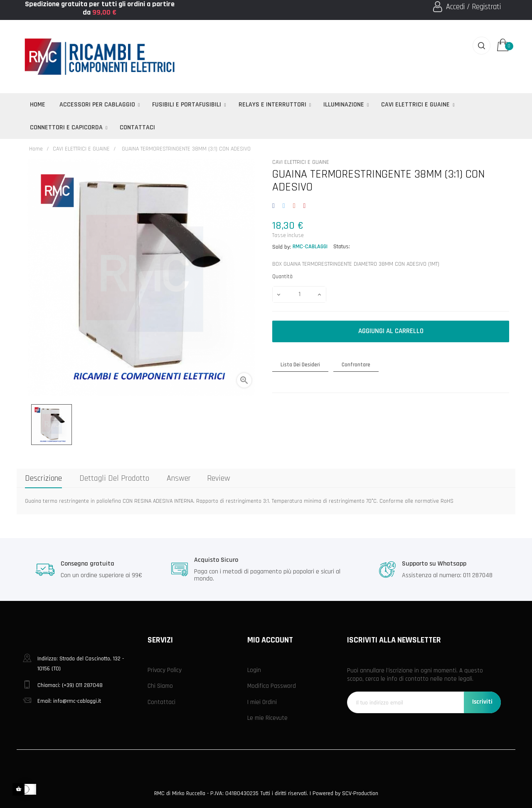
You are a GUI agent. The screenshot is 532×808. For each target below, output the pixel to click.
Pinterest (304, 206)
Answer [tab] (179, 478)
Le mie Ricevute (267, 718)
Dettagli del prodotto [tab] (114, 478)
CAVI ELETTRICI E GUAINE (301, 162)
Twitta (284, 206)
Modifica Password (272, 686)
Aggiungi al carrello (391, 331)
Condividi (275, 206)
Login (254, 670)
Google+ (294, 206)
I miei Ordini (262, 702)
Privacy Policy (165, 670)
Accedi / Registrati (473, 7)
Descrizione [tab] (43, 478)
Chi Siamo (160, 686)
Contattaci (161, 702)
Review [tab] (219, 478)
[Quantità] (299, 294)
